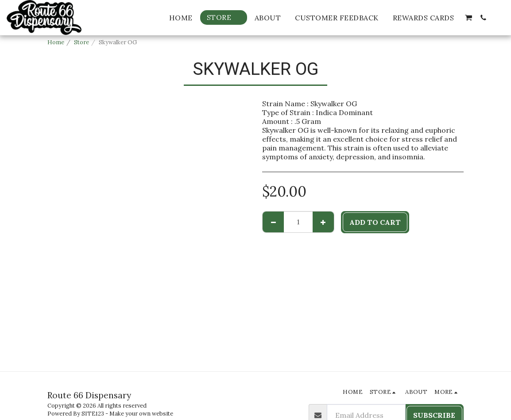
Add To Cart (375, 222)
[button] (468, 18)
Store (81, 42)
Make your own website (141, 414)
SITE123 (93, 414)
